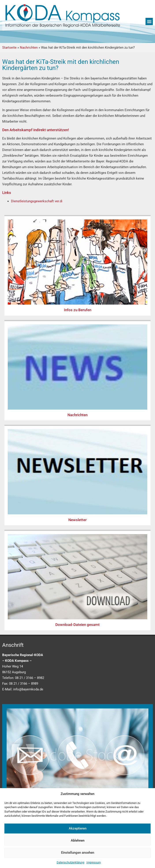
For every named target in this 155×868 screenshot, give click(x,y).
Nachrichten (29, 48)
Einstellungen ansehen (78, 853)
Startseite (9, 48)
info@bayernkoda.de (28, 689)
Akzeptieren (78, 828)
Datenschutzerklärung (70, 862)
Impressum (94, 862)
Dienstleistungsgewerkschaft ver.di (37, 201)
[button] (149, 21)
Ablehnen (78, 840)
